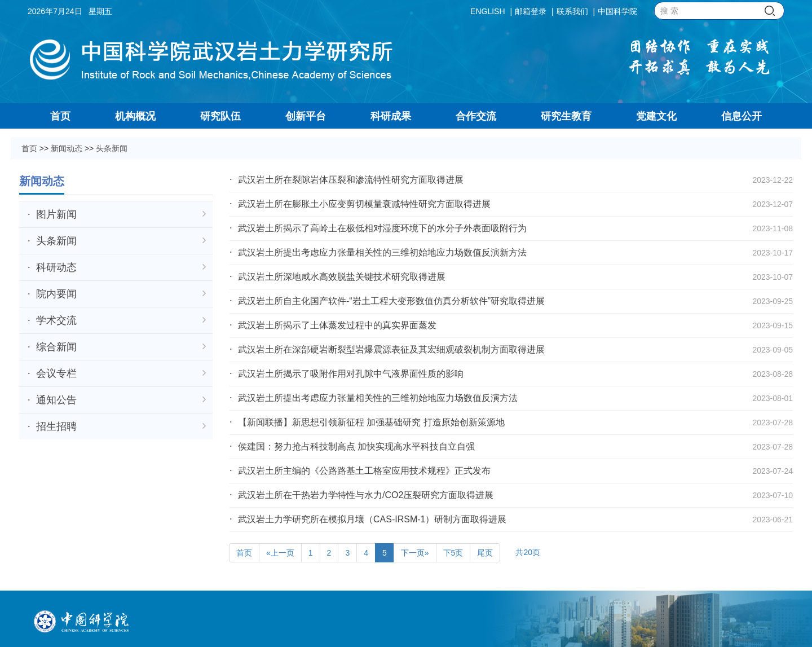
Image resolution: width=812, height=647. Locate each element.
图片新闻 (121, 214)
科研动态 (121, 267)
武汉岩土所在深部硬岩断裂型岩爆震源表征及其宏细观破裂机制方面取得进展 (391, 349)
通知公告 (121, 400)
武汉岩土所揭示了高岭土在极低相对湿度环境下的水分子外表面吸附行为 (382, 228)
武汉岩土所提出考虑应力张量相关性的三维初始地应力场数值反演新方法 (382, 252)
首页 (29, 148)
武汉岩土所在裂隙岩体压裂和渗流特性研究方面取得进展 (351, 180)
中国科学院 (617, 11)
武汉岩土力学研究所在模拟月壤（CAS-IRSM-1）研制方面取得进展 (372, 519)
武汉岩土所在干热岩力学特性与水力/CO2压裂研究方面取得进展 (366, 495)
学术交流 (121, 320)
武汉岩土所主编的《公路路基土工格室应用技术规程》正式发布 (364, 471)
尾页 (485, 553)
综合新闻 (121, 347)
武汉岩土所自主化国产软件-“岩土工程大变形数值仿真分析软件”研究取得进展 (391, 301)
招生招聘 (121, 426)
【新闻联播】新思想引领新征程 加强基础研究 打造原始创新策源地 (371, 422)
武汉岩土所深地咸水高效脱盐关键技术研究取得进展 (342, 277)
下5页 (453, 553)
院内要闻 (121, 294)
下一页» (415, 553)
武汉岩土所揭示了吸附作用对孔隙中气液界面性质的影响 (351, 374)
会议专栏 (121, 373)
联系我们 (572, 11)
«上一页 (280, 553)
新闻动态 (67, 148)
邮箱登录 (531, 11)
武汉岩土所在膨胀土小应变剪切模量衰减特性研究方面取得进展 (364, 204)
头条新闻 (112, 148)
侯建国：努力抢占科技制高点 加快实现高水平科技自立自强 (356, 446)
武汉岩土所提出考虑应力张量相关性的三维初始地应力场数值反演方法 (378, 398)
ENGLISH (487, 11)
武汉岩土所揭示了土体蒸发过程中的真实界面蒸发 (337, 325)
